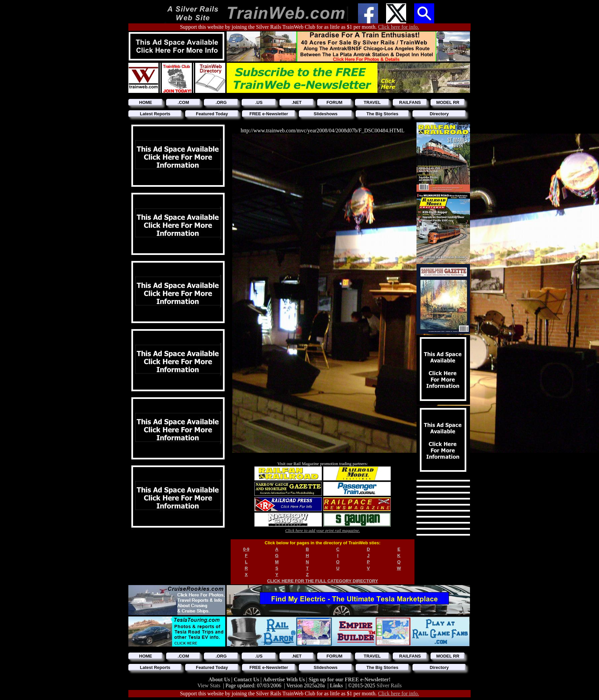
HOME (146, 102)
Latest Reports (155, 114)
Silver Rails (389, 685)
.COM (184, 102)
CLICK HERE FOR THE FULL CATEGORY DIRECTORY (323, 581)
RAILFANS (410, 102)
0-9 (246, 549)
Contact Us (247, 679)
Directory (439, 114)
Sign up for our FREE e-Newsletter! (349, 679)
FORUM (335, 102)
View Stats (209, 685)
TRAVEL (372, 102)
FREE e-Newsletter (269, 114)
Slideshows (326, 114)
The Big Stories (382, 114)
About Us (220, 679)
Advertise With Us (284, 679)
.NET (297, 102)
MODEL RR (448, 102)
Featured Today (212, 114)
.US (259, 102)
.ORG (221, 102)
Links (336, 685)
